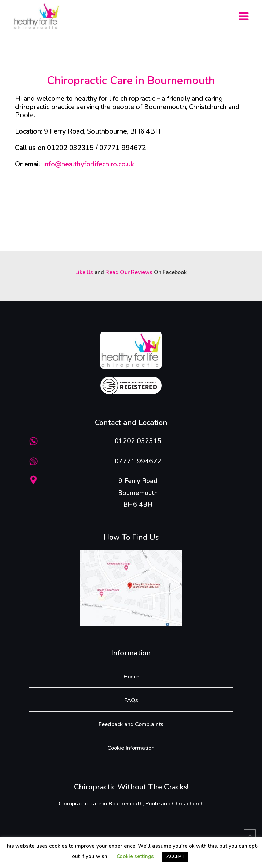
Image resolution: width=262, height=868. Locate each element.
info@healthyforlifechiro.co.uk (89, 164)
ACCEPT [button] (175, 857)
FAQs (131, 700)
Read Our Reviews (129, 272)
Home (131, 677)
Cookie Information (131, 748)
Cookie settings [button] (135, 856)
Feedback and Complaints (131, 724)
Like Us (84, 272)
